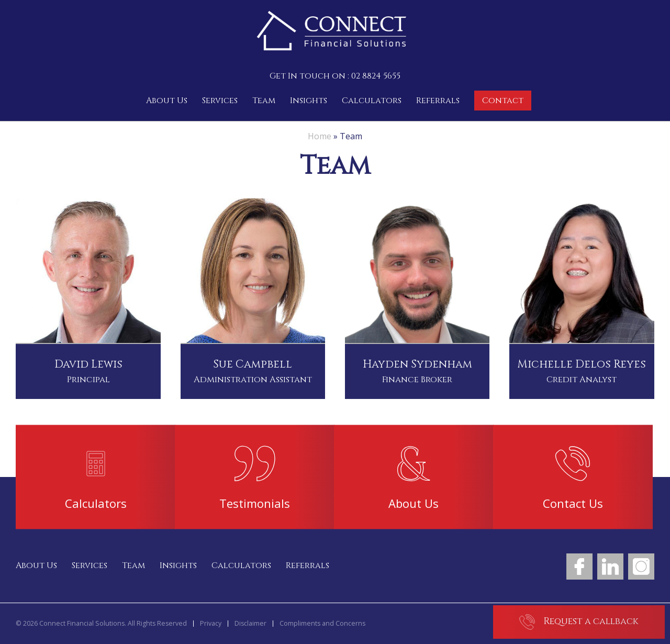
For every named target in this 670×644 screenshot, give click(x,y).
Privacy (211, 624)
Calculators (372, 101)
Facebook (579, 567)
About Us (167, 101)
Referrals (438, 101)
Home (320, 136)
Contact (503, 101)
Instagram (641, 567)
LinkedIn (610, 567)
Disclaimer (250, 624)
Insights (309, 101)
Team (264, 101)
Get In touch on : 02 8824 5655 (335, 76)
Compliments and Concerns (322, 624)
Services (220, 101)
